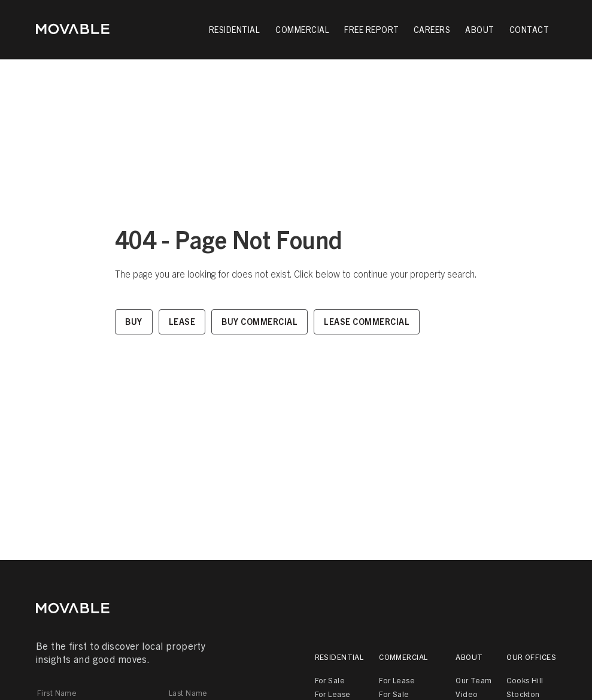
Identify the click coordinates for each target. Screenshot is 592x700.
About (469, 657)
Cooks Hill (525, 680)
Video (467, 694)
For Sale (330, 680)
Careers (432, 29)
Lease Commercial (367, 321)
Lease (182, 321)
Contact (529, 29)
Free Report (372, 29)
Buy (134, 321)
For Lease (333, 694)
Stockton (523, 694)
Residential (339, 657)
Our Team (473, 680)
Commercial (403, 657)
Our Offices (531, 657)
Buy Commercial (259, 321)
